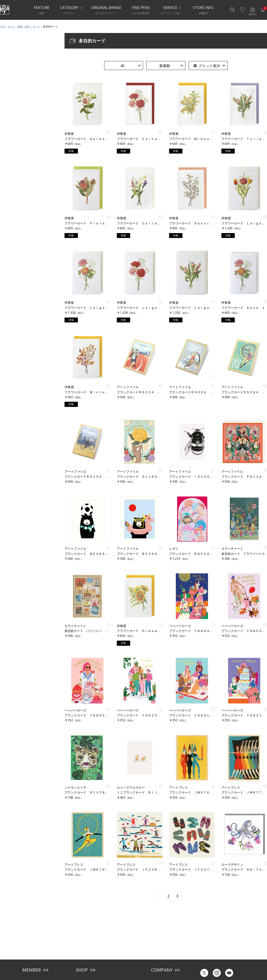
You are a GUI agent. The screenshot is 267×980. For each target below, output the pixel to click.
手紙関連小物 (14, 189)
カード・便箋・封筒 (19, 26)
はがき (10, 171)
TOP (3, 26)
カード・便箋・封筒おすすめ (24, 145)
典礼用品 (11, 207)
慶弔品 (10, 198)
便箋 (8, 162)
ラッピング (13, 216)
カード (36, 26)
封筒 (8, 180)
